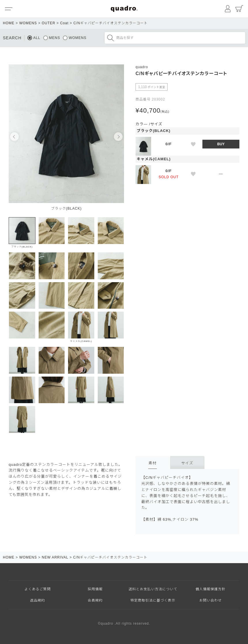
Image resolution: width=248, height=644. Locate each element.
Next (118, 137)
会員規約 (95, 600)
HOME (9, 23)
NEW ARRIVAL (55, 557)
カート (239, 9)
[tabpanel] (66, 139)
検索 (110, 38)
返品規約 (37, 600)
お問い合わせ (211, 600)
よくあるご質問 (38, 589)
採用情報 (95, 589)
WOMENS (28, 23)
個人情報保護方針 (211, 589)
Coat (64, 23)
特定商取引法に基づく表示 (153, 600)
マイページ (228, 9)
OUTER (49, 23)
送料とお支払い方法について (153, 589)
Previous (14, 137)
